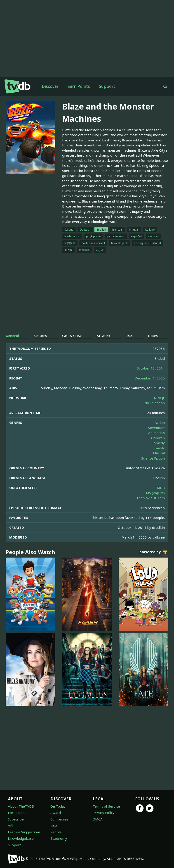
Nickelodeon (155, 403)
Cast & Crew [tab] (72, 336)
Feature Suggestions (24, 832)
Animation (156, 433)
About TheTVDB (21, 806)
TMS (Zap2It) (154, 493)
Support (107, 86)
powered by (154, 552)
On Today (58, 806)
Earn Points (79, 86)
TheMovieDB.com (150, 498)
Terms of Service (106, 806)
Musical (159, 453)
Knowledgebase (21, 838)
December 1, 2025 (150, 378)
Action (160, 422)
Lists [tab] (129, 336)
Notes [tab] (153, 336)
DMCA (98, 819)
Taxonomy (59, 838)
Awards (56, 813)
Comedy (158, 443)
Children (158, 438)
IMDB (160, 488)
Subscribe (16, 819)
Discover (50, 86)
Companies (59, 819)
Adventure (156, 428)
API (11, 825)
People (56, 832)
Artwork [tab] (103, 336)
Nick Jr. (159, 398)
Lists (54, 825)
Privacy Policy (103, 813)
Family (160, 448)
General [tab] (12, 336)
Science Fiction (153, 458)
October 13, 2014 (151, 368)
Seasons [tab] (40, 336)
